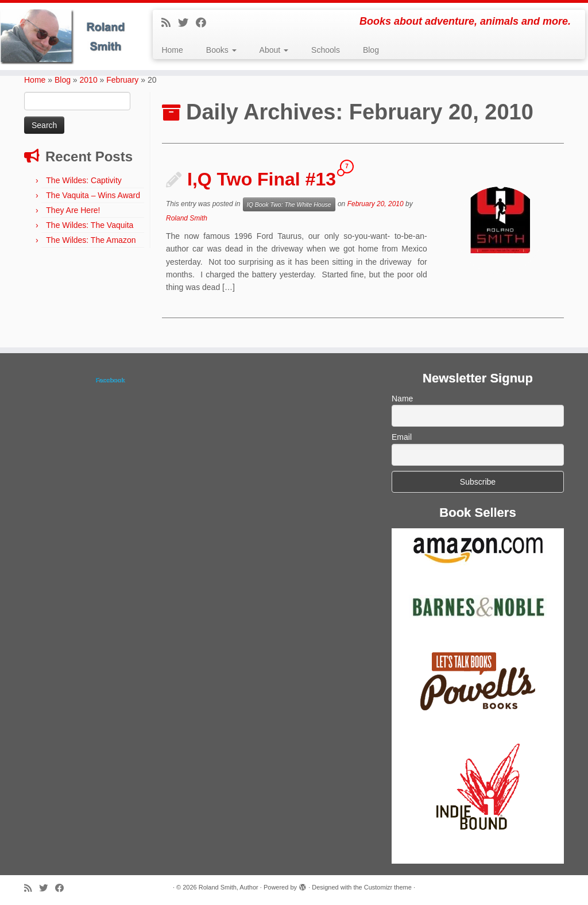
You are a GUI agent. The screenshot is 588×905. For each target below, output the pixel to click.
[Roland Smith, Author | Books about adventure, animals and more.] (69, 36)
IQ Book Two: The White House (289, 204)
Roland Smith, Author (229, 887)
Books (221, 50)
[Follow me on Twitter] (187, 23)
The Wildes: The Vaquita (90, 225)
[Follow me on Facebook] (205, 23)
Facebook (110, 380)
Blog (371, 50)
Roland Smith (187, 218)
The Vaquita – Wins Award (93, 195)
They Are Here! (73, 210)
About (274, 50)
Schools (326, 50)
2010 (89, 80)
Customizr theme (388, 887)
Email (402, 437)
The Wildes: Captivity (84, 180)
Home (172, 50)
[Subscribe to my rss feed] (170, 23)
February (122, 80)
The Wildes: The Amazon (91, 240)
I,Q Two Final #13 (262, 179)
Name (402, 399)
